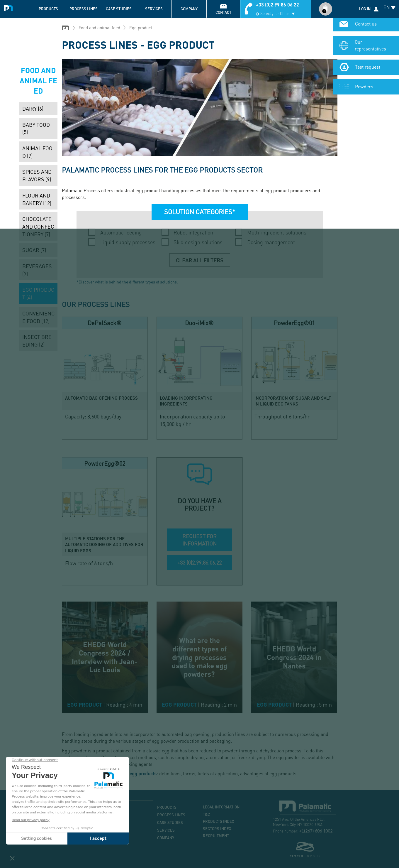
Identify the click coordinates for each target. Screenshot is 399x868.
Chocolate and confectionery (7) (38, 226)
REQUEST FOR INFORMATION (199, 540)
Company (189, 9)
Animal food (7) (37, 152)
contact (223, 12)
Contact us (366, 25)
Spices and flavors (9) (37, 175)
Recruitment (216, 836)
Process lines (84, 9)
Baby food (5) (36, 128)
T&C (206, 814)
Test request (368, 68)
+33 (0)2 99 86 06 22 (277, 5)
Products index (219, 821)
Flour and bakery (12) (37, 199)
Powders (364, 88)
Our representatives (370, 46)
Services (154, 9)
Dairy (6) (33, 108)
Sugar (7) (34, 250)
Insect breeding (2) (37, 341)
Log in (365, 9)
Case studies (119, 9)
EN (387, 7)
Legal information (221, 807)
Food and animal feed (99, 28)
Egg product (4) (38, 293)
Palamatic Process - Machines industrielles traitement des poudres (10, 7)
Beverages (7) (37, 270)
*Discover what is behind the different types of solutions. (127, 282)
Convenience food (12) (38, 317)
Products (48, 9)
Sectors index (217, 829)
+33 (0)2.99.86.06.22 (199, 562)
